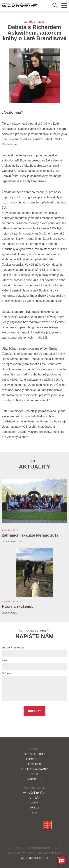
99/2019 (34, 808)
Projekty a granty (35, 769)
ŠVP (34, 813)
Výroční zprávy (35, 793)
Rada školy (35, 779)
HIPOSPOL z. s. (34, 759)
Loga (34, 774)
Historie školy (34, 754)
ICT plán (34, 798)
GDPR (34, 803)
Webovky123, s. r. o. (35, 858)
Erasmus (34, 764)
